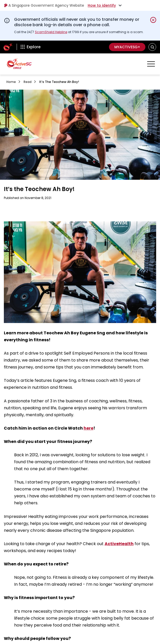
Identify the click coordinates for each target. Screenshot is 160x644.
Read (28, 82)
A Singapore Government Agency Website (44, 5)
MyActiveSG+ (127, 47)
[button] (152, 47)
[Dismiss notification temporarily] (153, 20)
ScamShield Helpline (51, 32)
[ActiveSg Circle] (8, 47)
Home (11, 82)
